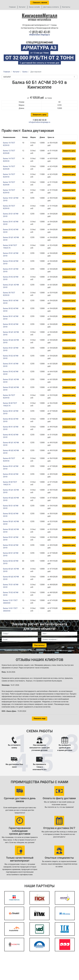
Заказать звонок (40, 3)
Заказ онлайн (34, 7)
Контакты (66, 7)
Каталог (22, 7)
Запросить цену (39, 115)
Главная (12, 7)
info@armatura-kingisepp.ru (39, 34)
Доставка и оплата (51, 7)
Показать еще (40, 718)
